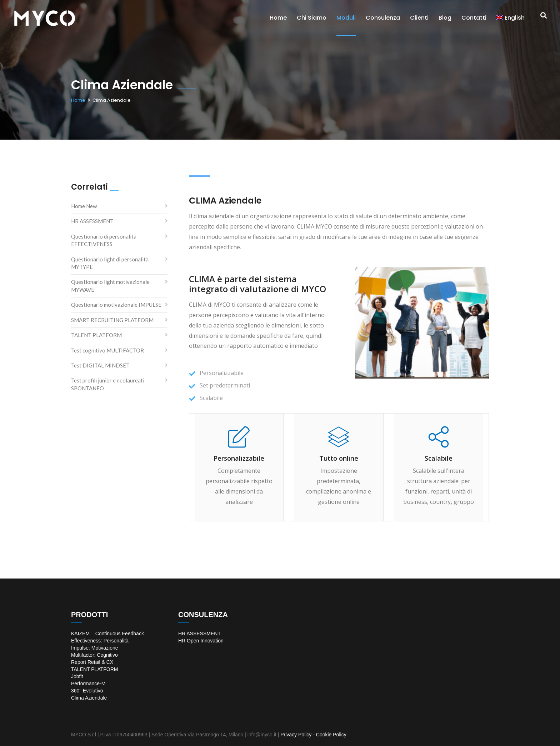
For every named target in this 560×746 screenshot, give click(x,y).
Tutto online (339, 458)
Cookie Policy (331, 735)
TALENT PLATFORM (96, 335)
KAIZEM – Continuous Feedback (107, 634)
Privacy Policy (296, 735)
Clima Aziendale (89, 698)
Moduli (346, 18)
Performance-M (88, 684)
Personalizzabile (239, 458)
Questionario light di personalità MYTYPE (110, 263)
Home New (84, 206)
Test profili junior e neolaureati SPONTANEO (108, 384)
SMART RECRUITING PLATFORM (112, 320)
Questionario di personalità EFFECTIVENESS (104, 240)
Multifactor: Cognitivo (94, 655)
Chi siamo (312, 18)
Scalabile (439, 458)
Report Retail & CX (92, 662)
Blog (445, 18)
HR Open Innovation (201, 641)
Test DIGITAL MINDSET (100, 365)
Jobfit (77, 676)
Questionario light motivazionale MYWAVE (110, 286)
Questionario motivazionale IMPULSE (116, 305)
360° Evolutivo (87, 691)
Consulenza (383, 18)
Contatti (474, 18)
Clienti (419, 18)
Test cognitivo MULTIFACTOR (107, 350)
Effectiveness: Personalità (100, 641)
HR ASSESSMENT (92, 221)
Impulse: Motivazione (95, 648)
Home (278, 18)
